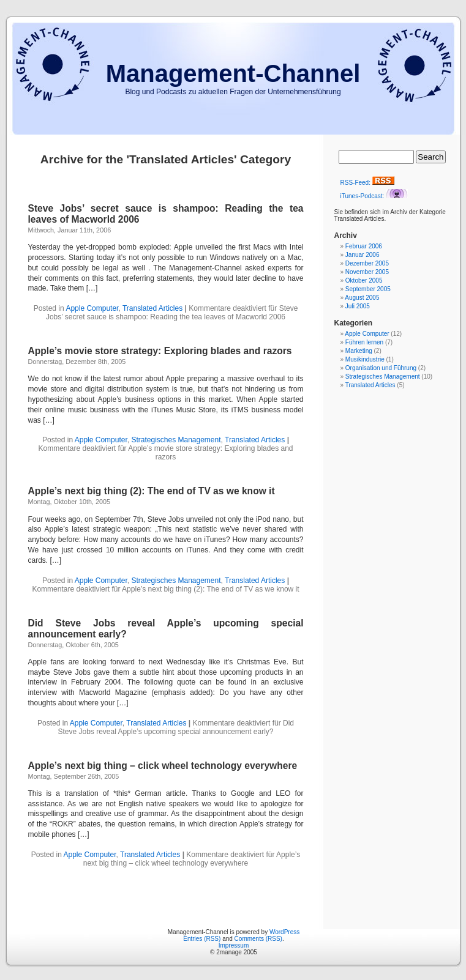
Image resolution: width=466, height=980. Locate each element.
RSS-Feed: (367, 183)
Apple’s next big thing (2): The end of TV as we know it (152, 491)
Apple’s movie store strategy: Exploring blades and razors (160, 351)
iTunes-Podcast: (374, 196)
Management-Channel (233, 73)
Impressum (234, 945)
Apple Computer (92, 308)
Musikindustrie (365, 359)
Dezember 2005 (367, 263)
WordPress (284, 932)
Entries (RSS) (202, 939)
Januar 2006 (363, 255)
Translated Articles (152, 308)
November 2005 (367, 272)
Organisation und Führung (381, 368)
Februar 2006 (364, 246)
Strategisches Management (176, 440)
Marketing (359, 351)
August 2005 (362, 298)
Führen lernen (364, 342)
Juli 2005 (358, 306)
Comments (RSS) (258, 939)
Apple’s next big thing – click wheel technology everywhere (163, 766)
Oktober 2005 (364, 280)
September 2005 (368, 289)
